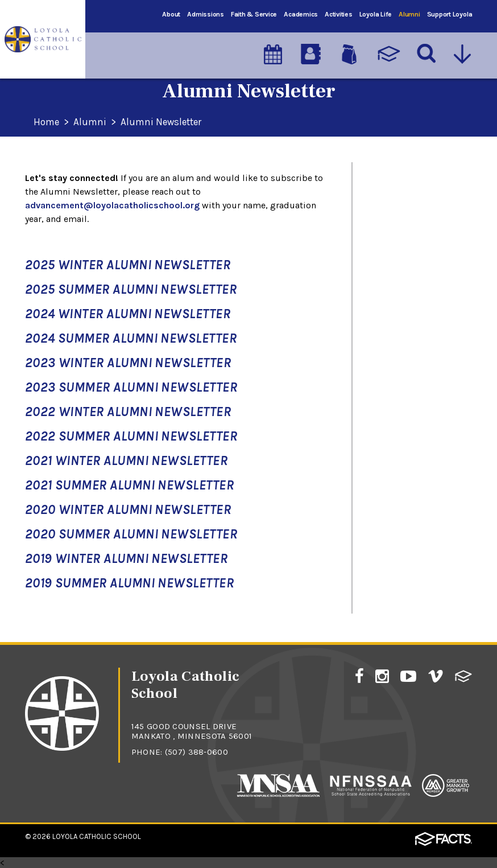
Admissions (206, 14)
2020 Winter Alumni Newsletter (128, 510)
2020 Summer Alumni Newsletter (131, 534)
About (171, 14)
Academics (301, 14)
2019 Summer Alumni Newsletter (129, 583)
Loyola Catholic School (97, 836)
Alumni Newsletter (165, 122)
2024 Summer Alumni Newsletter (131, 338)
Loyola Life (376, 14)
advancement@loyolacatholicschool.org (112, 205)
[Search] (427, 51)
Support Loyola (450, 14)
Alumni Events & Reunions (399, 207)
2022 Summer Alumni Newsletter (131, 436)
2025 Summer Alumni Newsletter (131, 289)
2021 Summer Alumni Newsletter (129, 485)
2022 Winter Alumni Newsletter (128, 412)
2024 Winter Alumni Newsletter (128, 314)
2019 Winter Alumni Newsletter (126, 559)
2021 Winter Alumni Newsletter (126, 461)
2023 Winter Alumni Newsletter (128, 363)
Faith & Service (254, 14)
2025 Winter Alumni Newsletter (128, 265)
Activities (339, 14)
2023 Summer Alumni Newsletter (131, 387)
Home (47, 122)
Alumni (409, 14)
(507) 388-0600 (196, 752)
